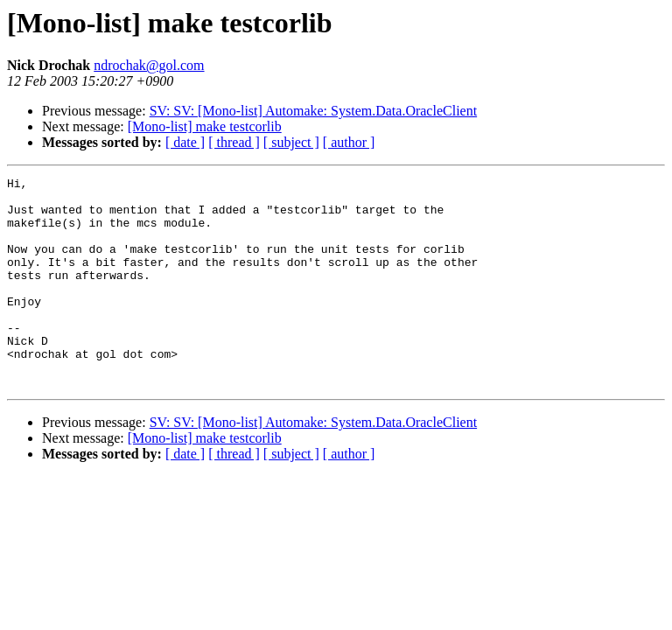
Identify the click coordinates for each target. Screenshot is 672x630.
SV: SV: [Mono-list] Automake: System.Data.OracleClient (313, 111)
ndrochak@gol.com (149, 65)
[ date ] (185, 142)
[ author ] (349, 142)
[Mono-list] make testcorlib (205, 126)
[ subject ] (291, 142)
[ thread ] (234, 142)
